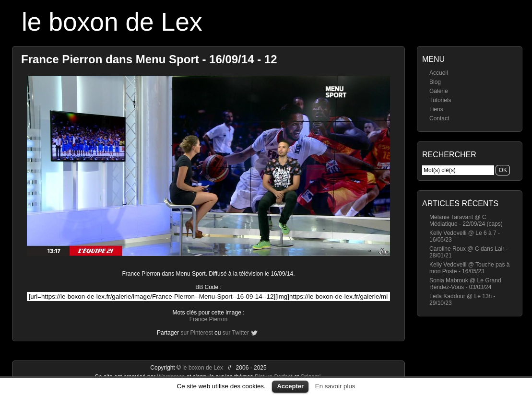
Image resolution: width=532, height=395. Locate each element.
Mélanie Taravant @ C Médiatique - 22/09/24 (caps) (466, 221)
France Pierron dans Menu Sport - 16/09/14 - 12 (149, 59)
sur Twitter (236, 333)
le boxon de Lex (112, 22)
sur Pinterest (196, 333)
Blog (435, 82)
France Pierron (208, 319)
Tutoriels (440, 100)
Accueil (439, 73)
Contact (439, 118)
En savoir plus (335, 386)
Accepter (290, 386)
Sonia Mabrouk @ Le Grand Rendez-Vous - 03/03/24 (465, 284)
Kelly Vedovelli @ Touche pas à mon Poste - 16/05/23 (469, 268)
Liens (436, 109)
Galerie (439, 91)
